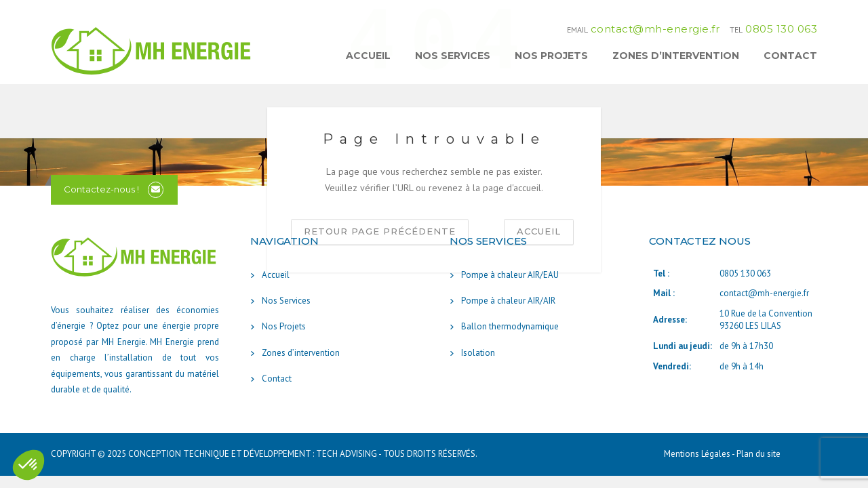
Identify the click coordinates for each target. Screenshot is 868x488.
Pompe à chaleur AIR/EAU (510, 275)
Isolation (478, 353)
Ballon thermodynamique (510, 326)
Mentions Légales (698, 454)
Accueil (368, 56)
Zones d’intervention (676, 56)
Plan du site (758, 454)
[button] (28, 465)
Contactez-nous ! (101, 189)
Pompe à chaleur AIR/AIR (508, 301)
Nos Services (453, 56)
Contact (790, 56)
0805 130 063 (781, 29)
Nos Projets (551, 56)
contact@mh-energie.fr (655, 29)
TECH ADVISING (347, 454)
